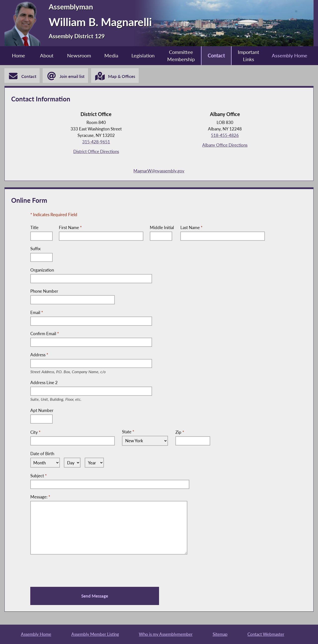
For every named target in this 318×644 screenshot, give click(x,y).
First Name (70, 227)
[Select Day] (72, 463)
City (35, 432)
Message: (40, 497)
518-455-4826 (225, 135)
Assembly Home (290, 56)
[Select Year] (94, 463)
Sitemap (220, 634)
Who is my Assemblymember (166, 634)
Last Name (191, 227)
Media (111, 56)
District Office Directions (96, 151)
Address (74, 355)
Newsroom (79, 56)
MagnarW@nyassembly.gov (159, 171)
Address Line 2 (60, 383)
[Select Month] (45, 463)
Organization (42, 270)
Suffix (35, 249)
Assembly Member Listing (95, 634)
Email (37, 312)
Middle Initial (162, 227)
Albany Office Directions (225, 145)
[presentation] (68, 571)
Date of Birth (42, 454)
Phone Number (44, 291)
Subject (39, 476)
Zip (180, 432)
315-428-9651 (96, 142)
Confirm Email (45, 334)
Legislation (143, 56)
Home (19, 56)
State (128, 432)
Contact (216, 56)
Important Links (248, 56)
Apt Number (42, 410)
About (47, 56)
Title (34, 227)
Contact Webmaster (266, 634)
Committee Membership (181, 56)
